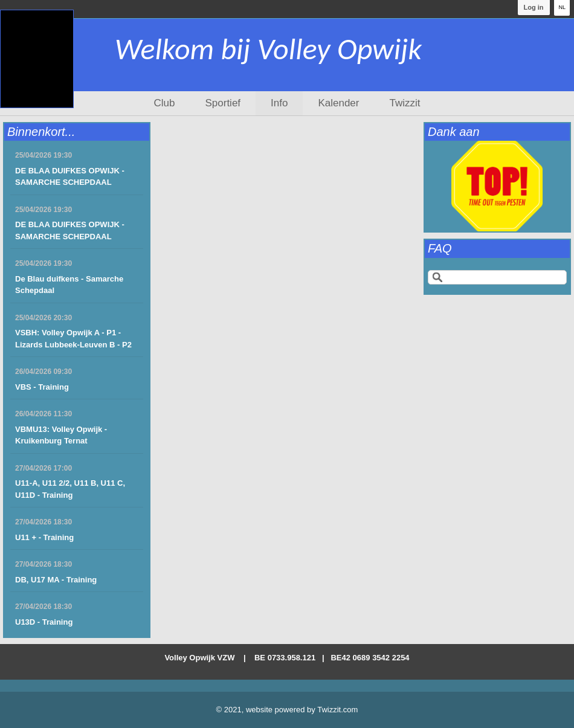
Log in (533, 7)
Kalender (338, 103)
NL (562, 7)
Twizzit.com (337, 710)
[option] (497, 186)
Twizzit (405, 103)
